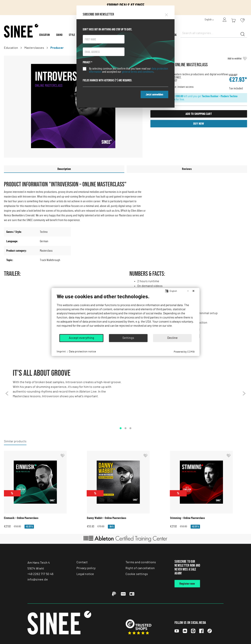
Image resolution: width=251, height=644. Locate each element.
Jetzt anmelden (154, 94)
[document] (126, 313)
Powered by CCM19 (184, 352)
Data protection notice (82, 352)
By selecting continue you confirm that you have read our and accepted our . (129, 70)
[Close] (166, 14)
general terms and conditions (138, 72)
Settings (128, 338)
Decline (172, 338)
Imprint (61, 352)
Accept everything (81, 338)
